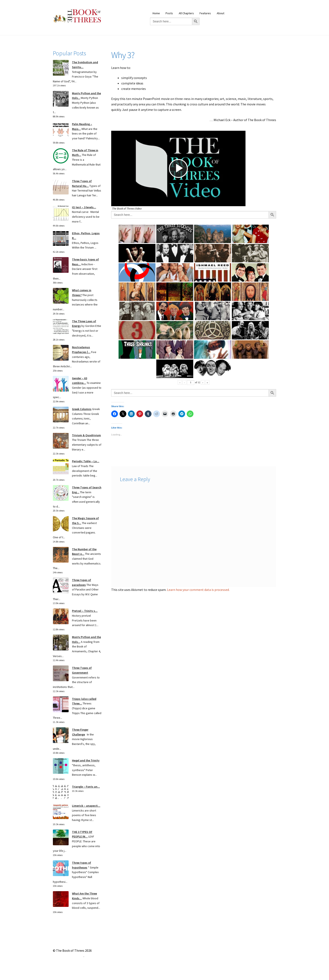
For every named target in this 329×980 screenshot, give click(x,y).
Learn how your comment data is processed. (198, 590)
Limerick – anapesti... (86, 806)
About (221, 13)
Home (156, 13)
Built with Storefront (68, 956)
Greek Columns (82, 409)
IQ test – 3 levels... (84, 207)
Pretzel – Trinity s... (85, 611)
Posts (169, 13)
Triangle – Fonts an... (86, 787)
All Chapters (186, 13)
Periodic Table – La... (86, 461)
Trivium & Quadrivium (86, 435)
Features (205, 13)
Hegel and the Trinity (86, 760)
